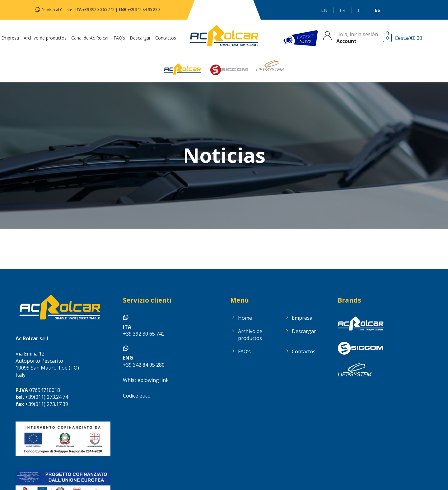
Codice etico (137, 396)
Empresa (302, 318)
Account (346, 41)
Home (245, 318)
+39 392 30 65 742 (98, 9)
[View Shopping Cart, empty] (404, 38)
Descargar (304, 331)
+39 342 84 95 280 (144, 9)
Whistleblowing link (146, 380)
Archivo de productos (250, 335)
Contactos (304, 351)
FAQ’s (244, 351)
